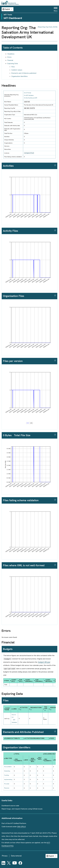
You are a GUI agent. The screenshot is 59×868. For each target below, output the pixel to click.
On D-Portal (27, 93)
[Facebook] (20, 863)
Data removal (16, 856)
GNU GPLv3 (21, 827)
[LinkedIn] (3, 863)
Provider (7, 784)
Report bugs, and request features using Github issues (22, 809)
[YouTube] (15, 863)
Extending (7, 771)
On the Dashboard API (31, 98)
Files (13, 67)
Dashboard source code (10, 806)
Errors (9, 57)
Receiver (7, 788)
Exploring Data (13, 64)
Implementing (8, 780)
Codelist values (17, 70)
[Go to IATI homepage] (10, 3)
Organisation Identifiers (19, 76)
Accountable (8, 767)
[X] (9, 863)
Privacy (5, 856)
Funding (7, 775)
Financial (10, 60)
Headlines (11, 54)
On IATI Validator (29, 95)
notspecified (29, 153)
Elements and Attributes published (24, 73)
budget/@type (44, 662)
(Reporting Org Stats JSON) (48, 27)
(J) (55, 165)
